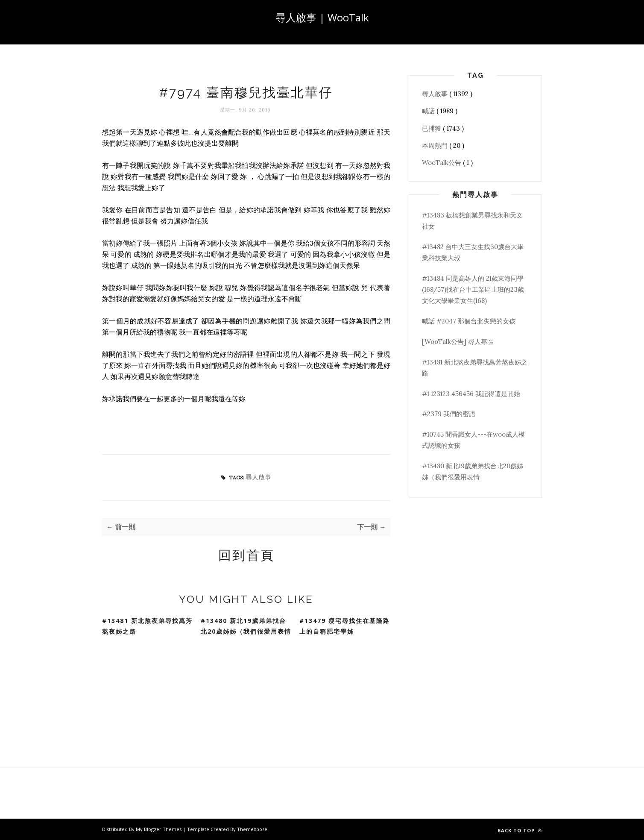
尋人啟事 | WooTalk (322, 17)
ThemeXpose (252, 829)
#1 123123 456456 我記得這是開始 (471, 394)
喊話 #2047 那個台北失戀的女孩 (469, 321)
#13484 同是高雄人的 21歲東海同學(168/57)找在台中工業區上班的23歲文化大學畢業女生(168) (473, 290)
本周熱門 (436, 145)
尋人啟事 (258, 477)
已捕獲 (432, 128)
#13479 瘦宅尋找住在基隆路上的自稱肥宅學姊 (345, 626)
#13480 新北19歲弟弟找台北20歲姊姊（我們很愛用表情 (246, 626)
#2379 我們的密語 (449, 414)
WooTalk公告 (442, 163)
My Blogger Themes (159, 829)
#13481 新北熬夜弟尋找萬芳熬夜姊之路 (147, 626)
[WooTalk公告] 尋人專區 (458, 342)
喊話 (429, 111)
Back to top (520, 830)
